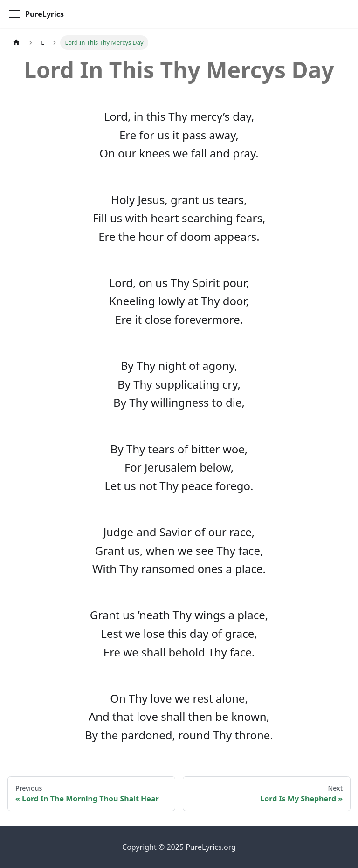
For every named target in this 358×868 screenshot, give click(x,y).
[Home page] (16, 43)
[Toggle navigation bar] (14, 14)
